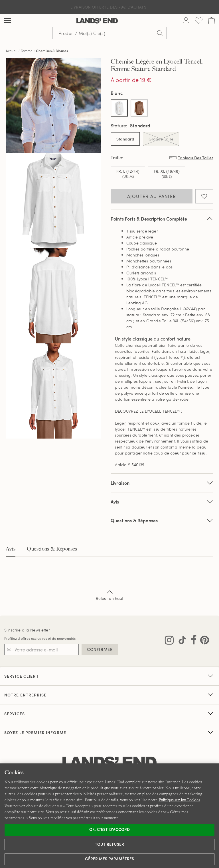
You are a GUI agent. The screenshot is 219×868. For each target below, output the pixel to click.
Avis (11, 549)
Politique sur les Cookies (179, 800)
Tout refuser (109, 844)
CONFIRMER (100, 649)
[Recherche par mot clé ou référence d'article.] (109, 33)
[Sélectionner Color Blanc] (119, 108)
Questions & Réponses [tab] (52, 549)
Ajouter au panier (152, 196)
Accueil (12, 51)
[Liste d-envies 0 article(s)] (199, 21)
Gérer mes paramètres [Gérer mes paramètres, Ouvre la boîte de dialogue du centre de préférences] (109, 859)
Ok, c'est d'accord (109, 830)
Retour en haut (110, 595)
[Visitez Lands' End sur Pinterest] (203, 641)
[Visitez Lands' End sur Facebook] (192, 641)
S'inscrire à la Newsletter (27, 630)
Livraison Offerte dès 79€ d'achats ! (109, 7)
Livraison (162, 483)
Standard (125, 139)
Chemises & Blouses (52, 51)
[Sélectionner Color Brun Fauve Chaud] (139, 108)
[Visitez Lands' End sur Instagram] (169, 641)
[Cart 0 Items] (211, 21)
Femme (27, 51)
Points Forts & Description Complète (162, 219)
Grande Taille (161, 139)
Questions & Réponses (162, 520)
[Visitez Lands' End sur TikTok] (181, 641)
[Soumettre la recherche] (160, 33)
